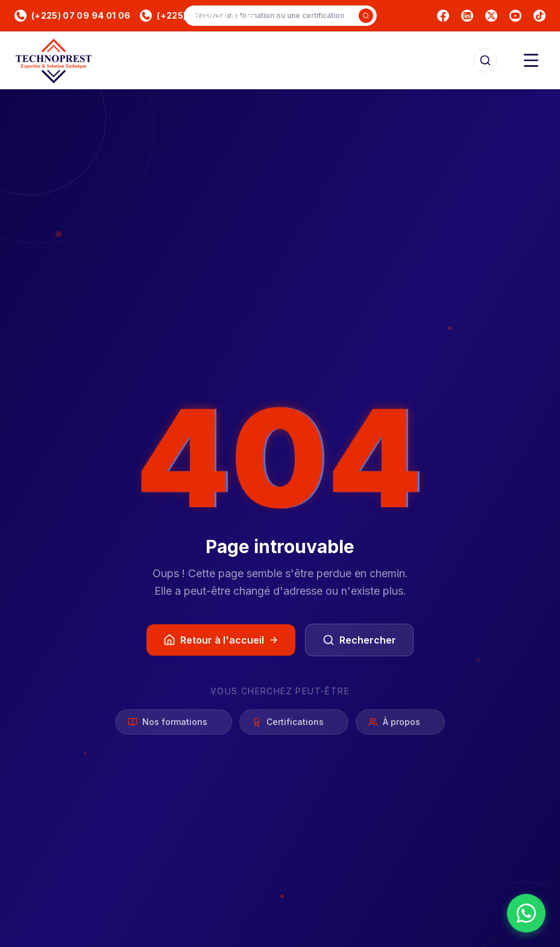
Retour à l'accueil (221, 640)
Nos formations (174, 722)
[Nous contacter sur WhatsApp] (526, 913)
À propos (400, 722)
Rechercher (359, 640)
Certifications (294, 722)
